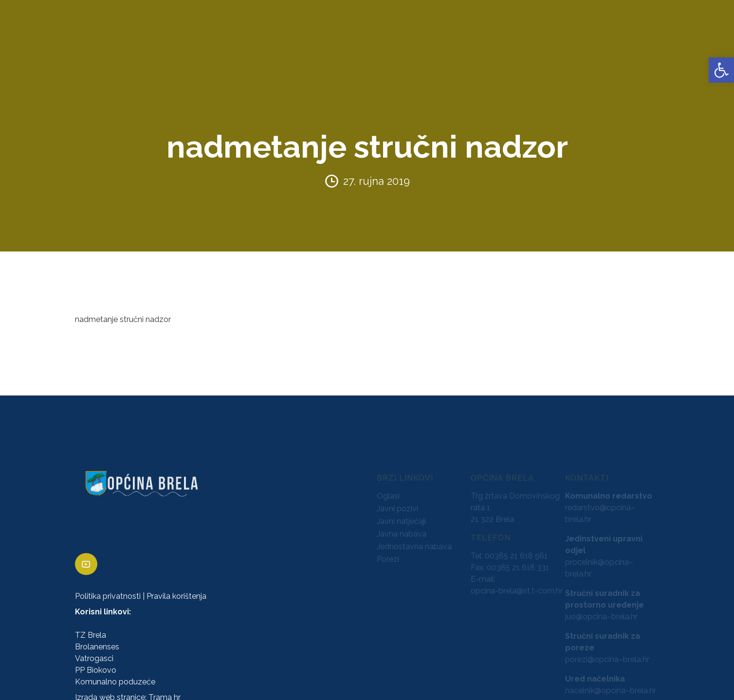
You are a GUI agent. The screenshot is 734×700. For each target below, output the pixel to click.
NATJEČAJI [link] (434, 44)
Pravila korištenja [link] (176, 589)
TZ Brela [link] (91, 628)
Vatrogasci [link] (94, 651)
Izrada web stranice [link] (110, 690)
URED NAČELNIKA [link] (110, 44)
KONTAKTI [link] (585, 44)
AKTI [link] (248, 44)
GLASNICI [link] (334, 44)
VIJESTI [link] (627, 44)
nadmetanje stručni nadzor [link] (123, 312)
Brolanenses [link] (97, 639)
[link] (721, 70)
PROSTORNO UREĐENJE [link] (509, 44)
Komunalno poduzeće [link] (115, 674)
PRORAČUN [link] (383, 44)
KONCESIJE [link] (287, 44)
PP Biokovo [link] (96, 663)
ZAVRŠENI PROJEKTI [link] (192, 44)
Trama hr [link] (165, 690)
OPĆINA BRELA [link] (38, 44)
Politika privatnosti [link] (108, 589)
